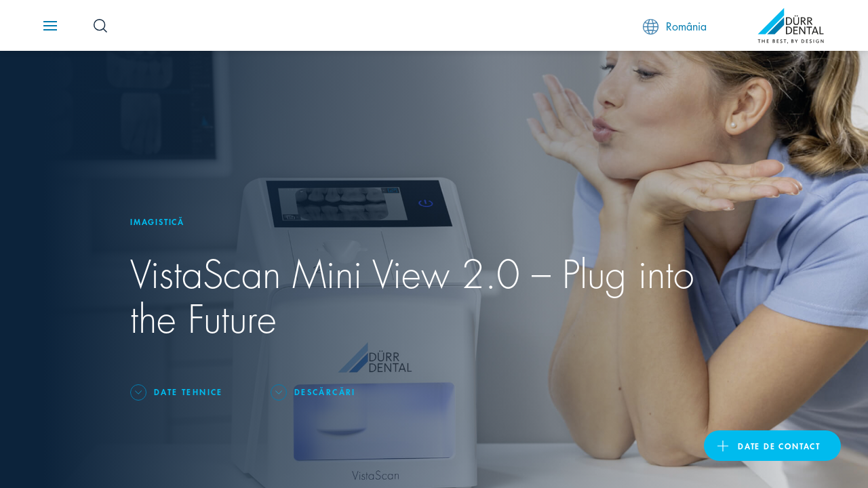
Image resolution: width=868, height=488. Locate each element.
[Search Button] (100, 26)
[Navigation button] (50, 26)
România (675, 26)
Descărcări (325, 391)
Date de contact (779, 446)
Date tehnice (189, 391)
